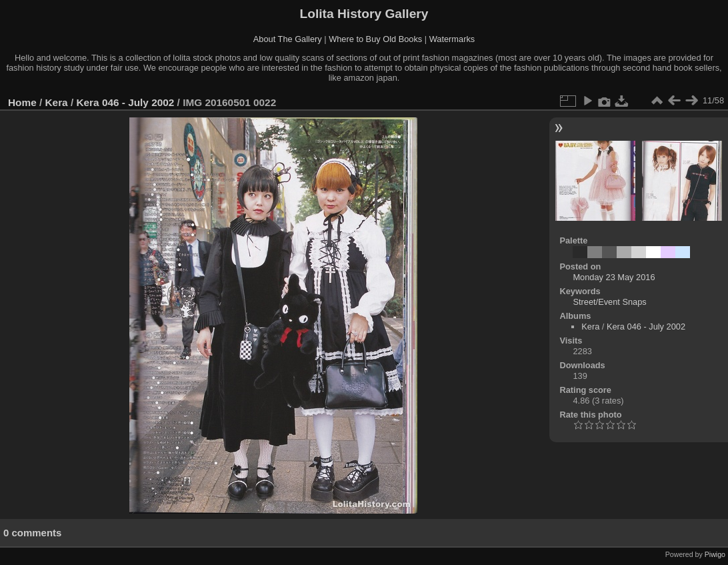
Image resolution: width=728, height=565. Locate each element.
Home (22, 102)
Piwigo (715, 554)
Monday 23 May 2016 (614, 277)
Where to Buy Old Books (375, 39)
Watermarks (452, 39)
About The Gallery (288, 39)
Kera (57, 102)
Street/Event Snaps (609, 302)
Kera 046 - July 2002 (125, 102)
